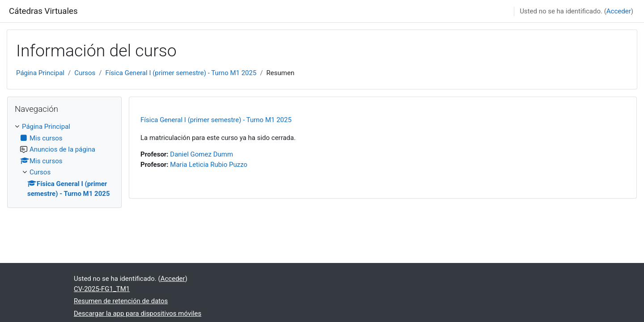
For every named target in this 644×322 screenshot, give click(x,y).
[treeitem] (64, 160)
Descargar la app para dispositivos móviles (138, 314)
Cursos (85, 73)
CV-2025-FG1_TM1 (102, 289)
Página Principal (40, 73)
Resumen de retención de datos (121, 301)
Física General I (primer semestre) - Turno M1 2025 (181, 73)
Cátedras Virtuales (43, 11)
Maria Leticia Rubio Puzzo (209, 165)
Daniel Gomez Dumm (201, 154)
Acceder (619, 11)
